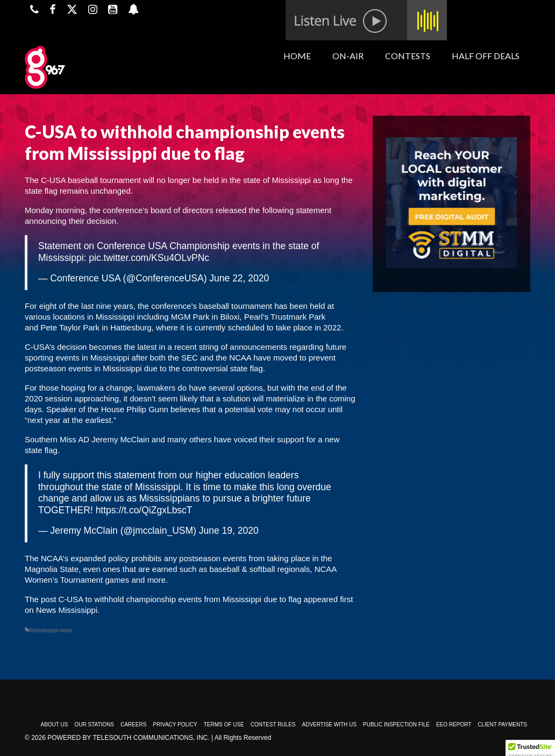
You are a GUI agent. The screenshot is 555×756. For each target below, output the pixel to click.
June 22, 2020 (239, 278)
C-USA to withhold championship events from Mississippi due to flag (180, 599)
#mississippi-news (51, 630)
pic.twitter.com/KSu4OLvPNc (149, 258)
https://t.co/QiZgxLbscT (144, 510)
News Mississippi (67, 610)
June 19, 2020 (229, 531)
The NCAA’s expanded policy (77, 558)
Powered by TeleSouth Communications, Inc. (128, 738)
